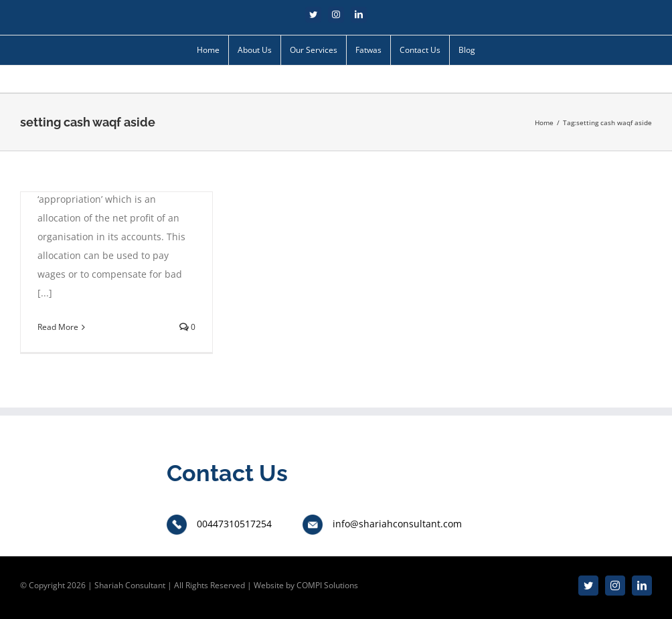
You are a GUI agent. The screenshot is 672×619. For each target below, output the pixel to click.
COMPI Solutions (327, 585)
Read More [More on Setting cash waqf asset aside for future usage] (58, 327)
